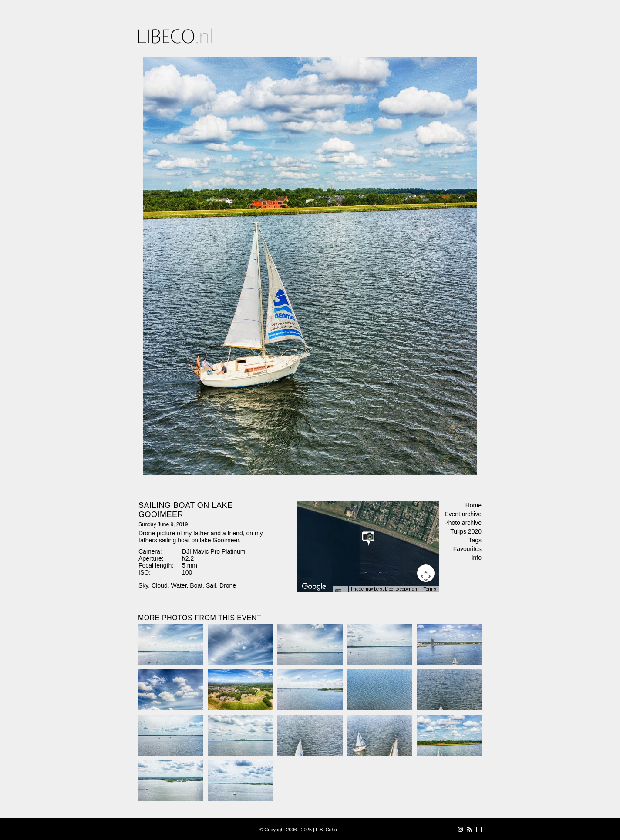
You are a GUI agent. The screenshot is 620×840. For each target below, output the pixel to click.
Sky (143, 585)
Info (477, 558)
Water (179, 585)
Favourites (467, 549)
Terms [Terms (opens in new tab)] (430, 589)
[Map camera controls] (426, 573)
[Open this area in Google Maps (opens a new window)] (314, 587)
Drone (228, 585)
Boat (196, 585)
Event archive (463, 514)
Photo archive (463, 523)
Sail (211, 585)
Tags (475, 540)
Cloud (160, 585)
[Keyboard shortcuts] (340, 592)
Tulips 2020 (466, 531)
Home (473, 505)
